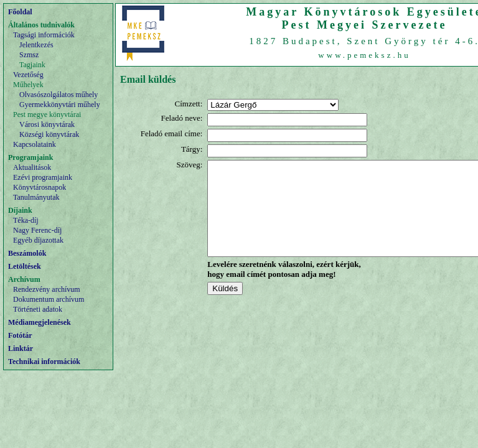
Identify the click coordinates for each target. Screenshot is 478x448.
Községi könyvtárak (49, 134)
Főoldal (20, 12)
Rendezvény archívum (47, 289)
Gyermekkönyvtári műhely (60, 105)
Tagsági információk (44, 35)
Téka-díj (26, 220)
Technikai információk (44, 362)
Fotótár (20, 335)
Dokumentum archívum (49, 299)
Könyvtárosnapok (40, 187)
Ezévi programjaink (43, 177)
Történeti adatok (38, 309)
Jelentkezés (36, 45)
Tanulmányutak (36, 197)
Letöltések (25, 266)
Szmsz (29, 55)
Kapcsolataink (35, 144)
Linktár (21, 348)
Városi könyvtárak (47, 124)
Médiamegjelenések (40, 322)
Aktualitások (32, 167)
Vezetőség (28, 75)
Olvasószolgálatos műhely (59, 95)
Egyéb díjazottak (38, 240)
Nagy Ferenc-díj (37, 230)
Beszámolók (27, 253)
